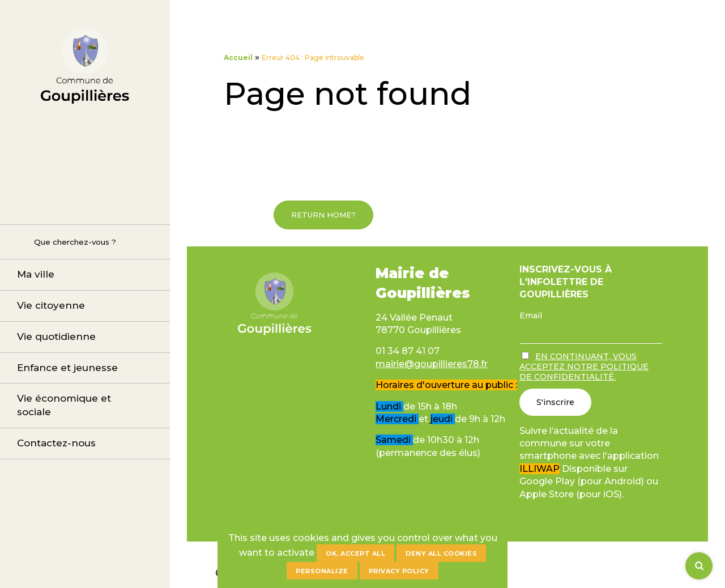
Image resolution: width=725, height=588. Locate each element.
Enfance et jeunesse (67, 368)
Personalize (322, 571)
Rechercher (17, 242)
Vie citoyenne (51, 305)
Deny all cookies (441, 553)
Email (531, 316)
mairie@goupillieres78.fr (432, 364)
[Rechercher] (699, 566)
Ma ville (36, 274)
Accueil (238, 57)
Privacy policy (399, 571)
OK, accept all (355, 553)
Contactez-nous (56, 443)
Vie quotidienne (56, 336)
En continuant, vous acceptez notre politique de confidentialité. (584, 367)
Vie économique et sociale (64, 405)
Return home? (323, 215)
